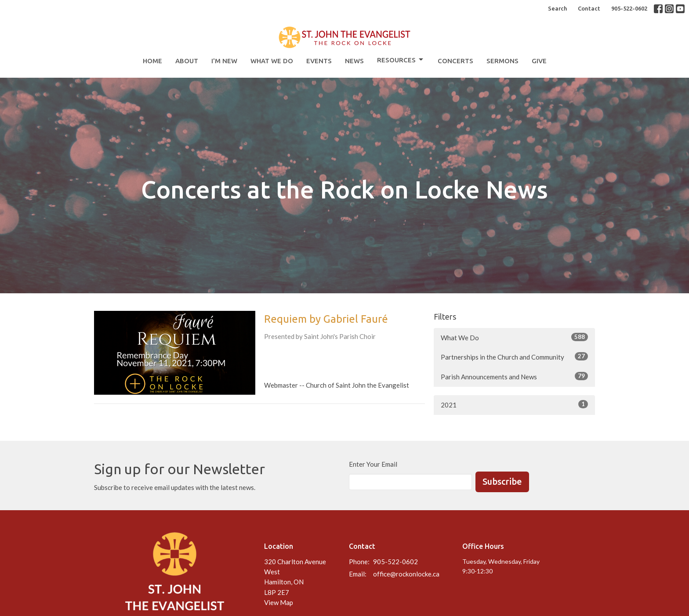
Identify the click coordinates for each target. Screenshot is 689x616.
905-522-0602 (629, 8)
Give (539, 61)
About (187, 61)
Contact (589, 8)
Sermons (502, 61)
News (354, 61)
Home (152, 61)
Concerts (455, 61)
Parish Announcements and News (514, 376)
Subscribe (502, 481)
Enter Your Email (373, 464)
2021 (514, 404)
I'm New (224, 61)
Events (319, 61)
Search (557, 8)
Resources (401, 60)
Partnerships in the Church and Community (514, 357)
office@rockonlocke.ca (406, 574)
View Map (279, 602)
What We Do (272, 61)
